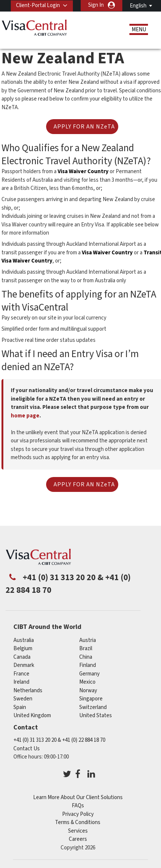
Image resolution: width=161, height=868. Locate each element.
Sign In (96, 5)
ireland (21, 682)
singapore (91, 698)
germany (89, 673)
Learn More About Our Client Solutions (78, 797)
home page (25, 415)
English (138, 6)
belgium (23, 648)
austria (88, 640)
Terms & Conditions (78, 822)
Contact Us (27, 748)
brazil (86, 648)
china (86, 657)
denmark (24, 665)
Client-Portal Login (38, 5)
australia (24, 640)
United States (96, 715)
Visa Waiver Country (83, 171)
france (21, 673)
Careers (78, 839)
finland (88, 665)
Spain (20, 707)
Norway (88, 690)
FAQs (78, 806)
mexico (87, 682)
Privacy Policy (78, 814)
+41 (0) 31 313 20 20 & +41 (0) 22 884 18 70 (59, 740)
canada (22, 657)
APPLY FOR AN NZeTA (84, 127)
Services (78, 831)
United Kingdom (32, 715)
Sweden (23, 698)
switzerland (93, 707)
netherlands (28, 690)
